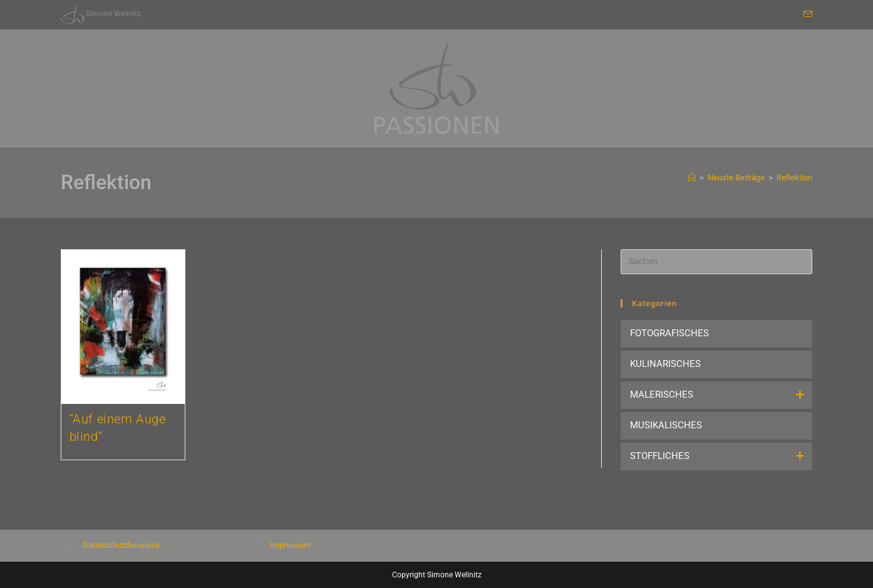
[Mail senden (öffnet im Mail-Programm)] (806, 14)
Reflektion (794, 178)
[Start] (692, 178)
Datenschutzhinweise (121, 545)
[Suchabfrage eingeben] (716, 262)
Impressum (290, 545)
